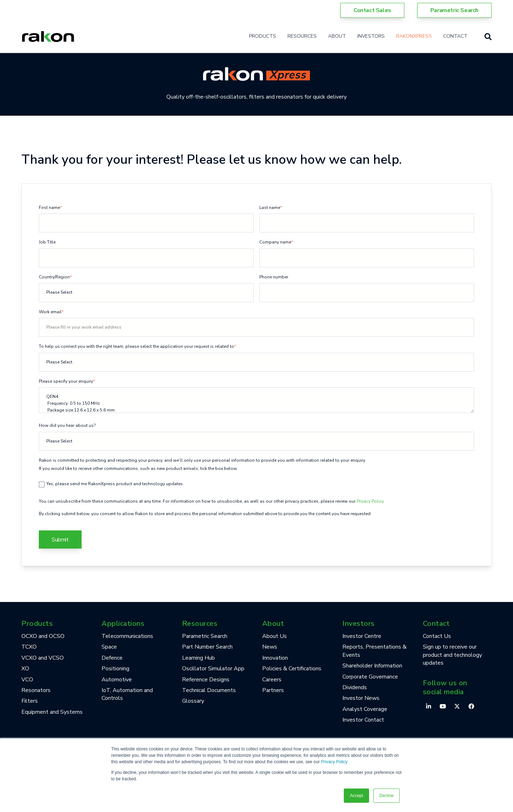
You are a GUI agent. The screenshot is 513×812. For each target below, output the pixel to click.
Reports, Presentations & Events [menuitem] (374, 651)
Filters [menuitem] (30, 701)
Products (263, 36)
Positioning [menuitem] (115, 669)
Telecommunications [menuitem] (127, 636)
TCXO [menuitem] (29, 647)
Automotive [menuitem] (117, 680)
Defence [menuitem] (112, 658)
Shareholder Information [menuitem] (372, 666)
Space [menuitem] (109, 647)
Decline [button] (387, 796)
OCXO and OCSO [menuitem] (43, 636)
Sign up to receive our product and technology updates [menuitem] (452, 655)
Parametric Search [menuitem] (205, 636)
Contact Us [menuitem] (437, 636)
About (337, 36)
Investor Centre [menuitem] (362, 636)
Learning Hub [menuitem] (198, 658)
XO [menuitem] (25, 669)
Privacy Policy (334, 762)
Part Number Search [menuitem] (207, 647)
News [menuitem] (270, 647)
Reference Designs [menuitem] (206, 680)
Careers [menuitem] (272, 680)
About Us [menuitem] (274, 636)
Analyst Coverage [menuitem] (365, 709)
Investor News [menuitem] (361, 698)
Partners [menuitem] (273, 690)
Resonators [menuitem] (36, 690)
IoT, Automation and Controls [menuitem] (127, 694)
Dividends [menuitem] (355, 687)
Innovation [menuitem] (275, 658)
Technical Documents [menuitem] (209, 690)
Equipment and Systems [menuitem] (52, 712)
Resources (302, 36)
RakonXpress (414, 36)
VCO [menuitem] (27, 680)
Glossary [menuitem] (193, 701)
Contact (455, 36)
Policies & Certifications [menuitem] (292, 669)
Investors (371, 36)
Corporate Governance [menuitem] (370, 677)
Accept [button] (356, 796)
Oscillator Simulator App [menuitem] (213, 669)
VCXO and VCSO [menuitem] (43, 658)
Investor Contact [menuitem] (363, 720)
